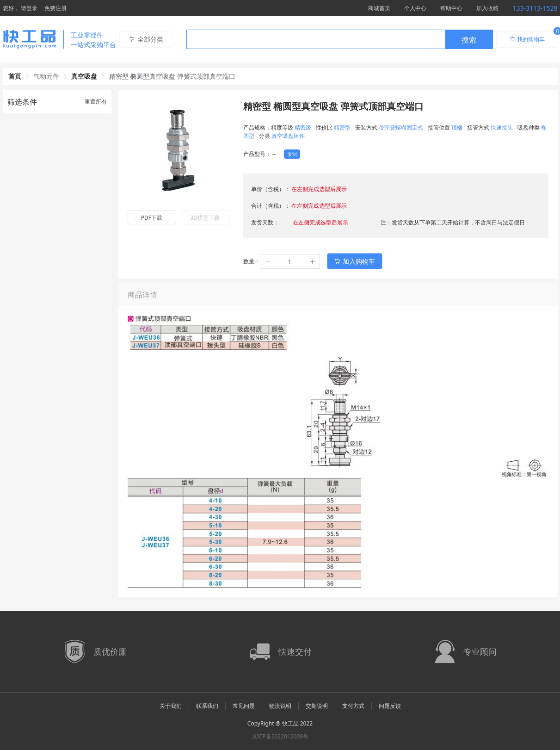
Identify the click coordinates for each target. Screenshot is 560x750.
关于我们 (171, 706)
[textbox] (316, 40)
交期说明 (317, 706)
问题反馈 (390, 706)
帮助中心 (451, 8)
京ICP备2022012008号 (280, 736)
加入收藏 (487, 8)
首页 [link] (15, 76)
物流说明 (280, 706)
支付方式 (353, 706)
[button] (268, 261)
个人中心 (415, 8)
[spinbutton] (290, 261)
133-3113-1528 (535, 8)
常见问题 (244, 706)
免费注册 (55, 8)
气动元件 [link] (46, 76)
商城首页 (379, 8)
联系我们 (207, 706)
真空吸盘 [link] (84, 76)
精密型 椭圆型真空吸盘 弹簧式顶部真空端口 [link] (172, 76)
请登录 (29, 8)
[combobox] (340, 39)
